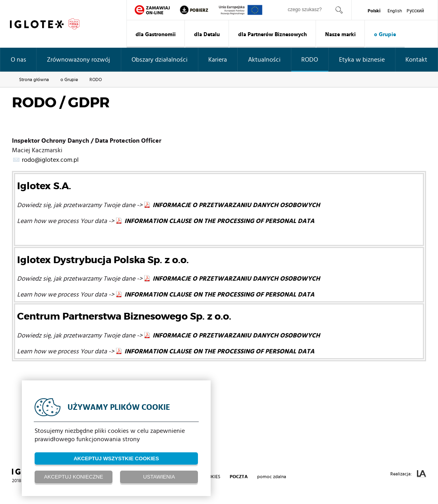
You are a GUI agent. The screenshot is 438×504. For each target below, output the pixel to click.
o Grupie (385, 35)
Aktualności (264, 60)
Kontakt (416, 60)
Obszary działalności (160, 60)
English (395, 11)
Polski (374, 11)
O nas (18, 60)
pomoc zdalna (272, 477)
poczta (239, 477)
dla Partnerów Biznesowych (272, 35)
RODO (310, 60)
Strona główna (34, 79)
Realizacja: (408, 474)
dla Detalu (207, 35)
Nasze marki (340, 35)
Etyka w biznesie (362, 60)
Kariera (218, 60)
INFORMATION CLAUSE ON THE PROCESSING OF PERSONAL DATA (219, 221)
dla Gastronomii (156, 35)
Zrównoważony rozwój (78, 60)
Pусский (415, 11)
